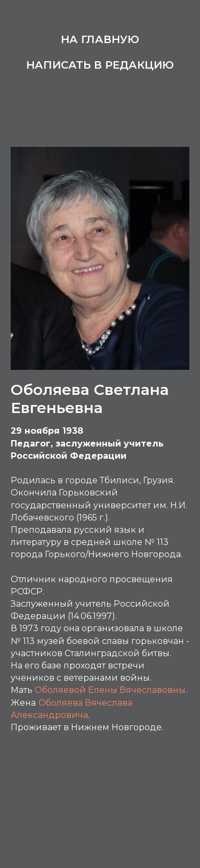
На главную (100, 39)
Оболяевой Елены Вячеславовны (110, 690)
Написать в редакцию (100, 65)
